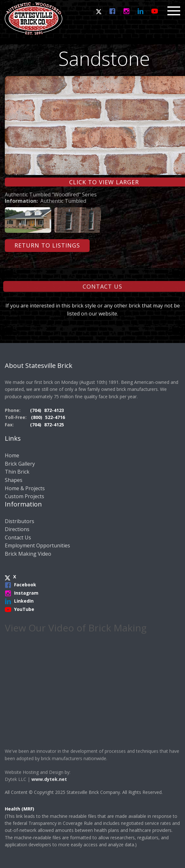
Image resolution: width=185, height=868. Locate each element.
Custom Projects (24, 496)
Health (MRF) (20, 809)
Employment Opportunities (37, 545)
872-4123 (54, 410)
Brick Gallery (20, 464)
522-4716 (55, 417)
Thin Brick (17, 472)
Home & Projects (25, 488)
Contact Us (18, 537)
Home (12, 455)
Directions (17, 529)
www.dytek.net (49, 790)
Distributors (20, 521)
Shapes (14, 480)
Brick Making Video (28, 554)
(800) (37, 417)
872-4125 (54, 425)
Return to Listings (47, 245)
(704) (36, 410)
